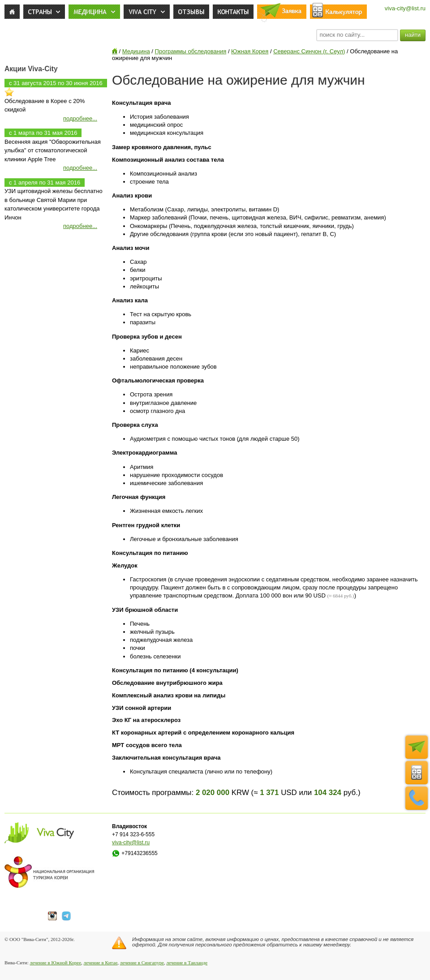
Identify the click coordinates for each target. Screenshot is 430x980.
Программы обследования (191, 51)
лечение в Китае (101, 963)
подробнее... (80, 118)
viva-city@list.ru (405, 8)
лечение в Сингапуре (142, 963)
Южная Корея (250, 51)
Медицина (136, 51)
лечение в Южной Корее (56, 963)
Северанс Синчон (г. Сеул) (309, 51)
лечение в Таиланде (187, 963)
